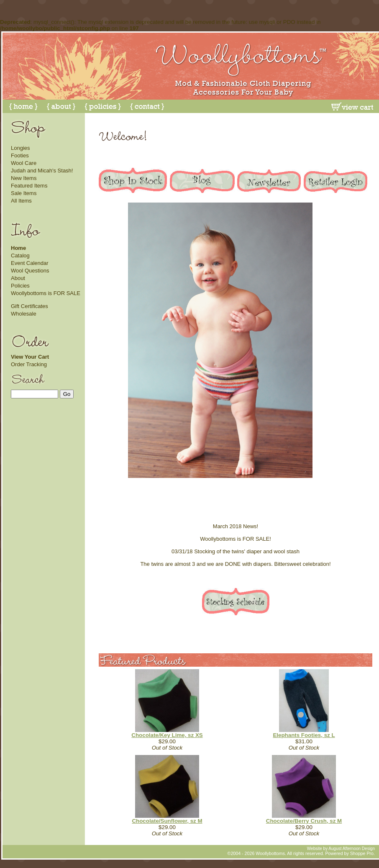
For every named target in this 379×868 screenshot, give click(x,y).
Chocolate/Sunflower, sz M (167, 821)
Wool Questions (30, 271)
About (18, 278)
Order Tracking (29, 364)
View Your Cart (30, 357)
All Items (21, 201)
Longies (20, 148)
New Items (24, 178)
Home (18, 248)
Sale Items (24, 193)
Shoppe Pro (362, 853)
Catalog (20, 256)
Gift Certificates (29, 306)
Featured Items (29, 186)
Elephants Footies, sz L (304, 735)
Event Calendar (30, 263)
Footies (20, 155)
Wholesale (24, 314)
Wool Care (24, 163)
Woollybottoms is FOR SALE (46, 293)
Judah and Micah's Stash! (42, 171)
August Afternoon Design (352, 849)
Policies (20, 286)
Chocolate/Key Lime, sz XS (167, 735)
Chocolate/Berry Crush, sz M (304, 821)
